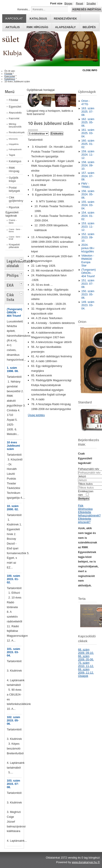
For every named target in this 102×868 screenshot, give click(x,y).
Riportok (14, 207)
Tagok (12, 155)
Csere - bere (13, 221)
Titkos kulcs (85, 484)
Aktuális (13, 27)
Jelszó (82, 476)
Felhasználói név (89, 469)
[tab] (22, 259)
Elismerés (13, 139)
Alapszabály (66, 27)
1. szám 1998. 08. (13, 369)
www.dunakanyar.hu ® (86, 862)
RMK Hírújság (14, 169)
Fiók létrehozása (85, 507)
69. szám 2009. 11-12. (86, 671)
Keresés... (24, 9)
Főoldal (13, 100)
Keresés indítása (87, 9)
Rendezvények (65, 19)
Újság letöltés (36, 415)
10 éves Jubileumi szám (13, 446)
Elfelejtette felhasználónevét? (89, 514)
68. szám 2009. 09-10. (86, 651)
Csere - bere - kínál (15, 238)
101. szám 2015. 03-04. (13, 652)
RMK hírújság (37, 27)
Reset (79, 3)
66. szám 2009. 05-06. (86, 658)
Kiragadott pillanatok (14, 246)
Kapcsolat (14, 19)
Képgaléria (14, 144)
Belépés (89, 27)
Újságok (83, 676)
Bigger (68, 3)
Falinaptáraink (15, 149)
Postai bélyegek (14, 189)
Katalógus (38, 19)
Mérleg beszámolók (15, 125)
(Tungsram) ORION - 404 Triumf (14, 312)
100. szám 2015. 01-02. (13, 579)
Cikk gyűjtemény (16, 199)
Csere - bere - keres (15, 230)
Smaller (91, 3)
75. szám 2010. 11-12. (86, 664)
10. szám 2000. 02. (13, 508)
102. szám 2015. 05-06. (13, 720)
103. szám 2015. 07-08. (13, 784)
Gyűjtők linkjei (14, 179)
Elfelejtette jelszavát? (85, 520)
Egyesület (15, 107)
